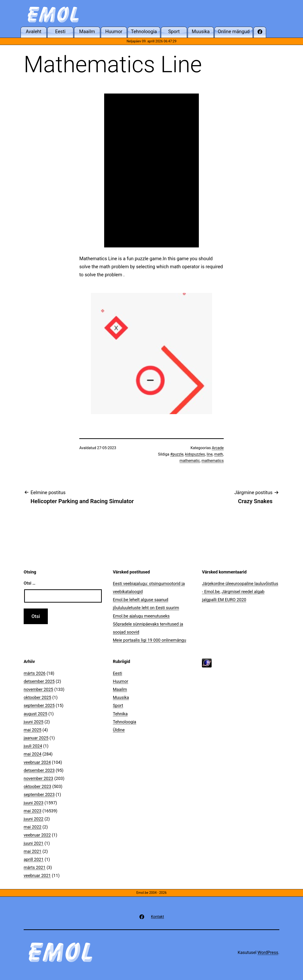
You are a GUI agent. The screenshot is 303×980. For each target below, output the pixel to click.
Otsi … (29, 583)
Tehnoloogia (125, 722)
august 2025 (36, 714)
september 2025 (39, 705)
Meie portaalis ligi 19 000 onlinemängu (150, 640)
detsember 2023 (39, 770)
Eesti (118, 673)
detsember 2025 (39, 681)
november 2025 (38, 689)
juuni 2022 (33, 819)
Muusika (121, 697)
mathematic (190, 461)
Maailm (120, 689)
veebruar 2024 (37, 762)
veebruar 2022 (37, 835)
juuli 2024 (33, 746)
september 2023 (39, 794)
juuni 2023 (33, 803)
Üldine (119, 730)
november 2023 (38, 778)
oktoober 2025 (37, 697)
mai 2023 (33, 811)
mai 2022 (33, 827)
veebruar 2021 (37, 875)
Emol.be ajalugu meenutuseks (141, 616)
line (210, 454)
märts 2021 (35, 867)
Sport (118, 705)
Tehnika (120, 714)
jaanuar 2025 (36, 738)
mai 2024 (33, 754)
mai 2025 (33, 730)
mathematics (213, 461)
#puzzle (177, 454)
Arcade (218, 448)
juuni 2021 (33, 843)
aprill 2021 (34, 859)
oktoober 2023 (37, 786)
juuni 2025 (33, 722)
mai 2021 (33, 851)
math (219, 454)
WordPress (268, 952)
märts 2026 (35, 673)
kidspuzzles (195, 454)
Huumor (121, 681)
